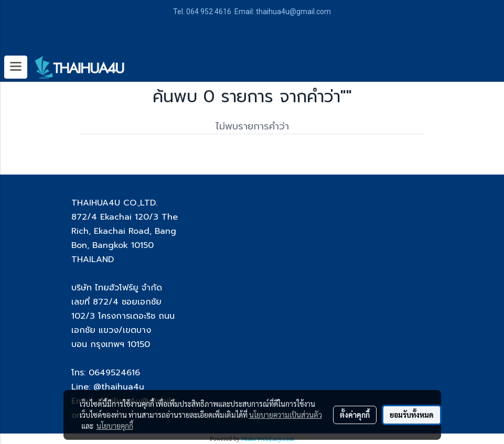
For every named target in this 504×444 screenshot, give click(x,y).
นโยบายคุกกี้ (115, 426)
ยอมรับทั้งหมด (412, 415)
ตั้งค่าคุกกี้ (355, 415)
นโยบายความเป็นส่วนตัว (286, 415)
